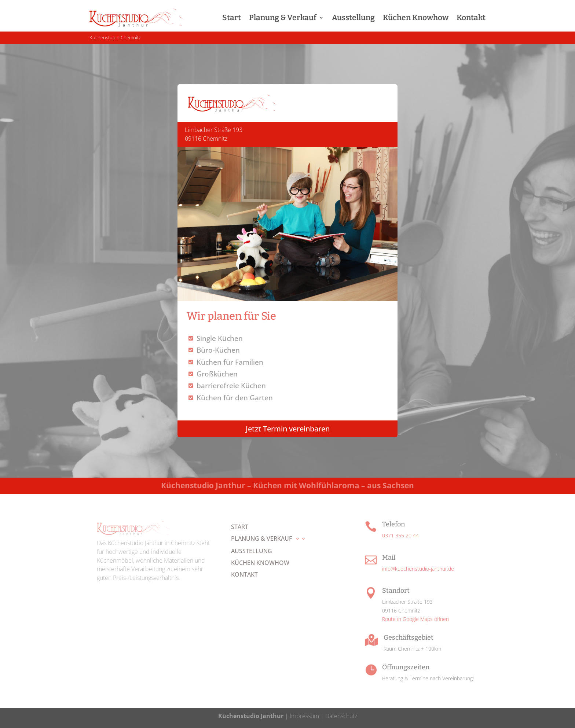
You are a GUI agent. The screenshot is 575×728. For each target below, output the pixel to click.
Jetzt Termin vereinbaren (288, 429)
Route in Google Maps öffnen (415, 619)
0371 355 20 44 (400, 535)
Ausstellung (353, 18)
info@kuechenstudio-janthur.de (418, 569)
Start (232, 18)
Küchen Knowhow (416, 18)
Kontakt (471, 18)
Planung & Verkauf (283, 18)
